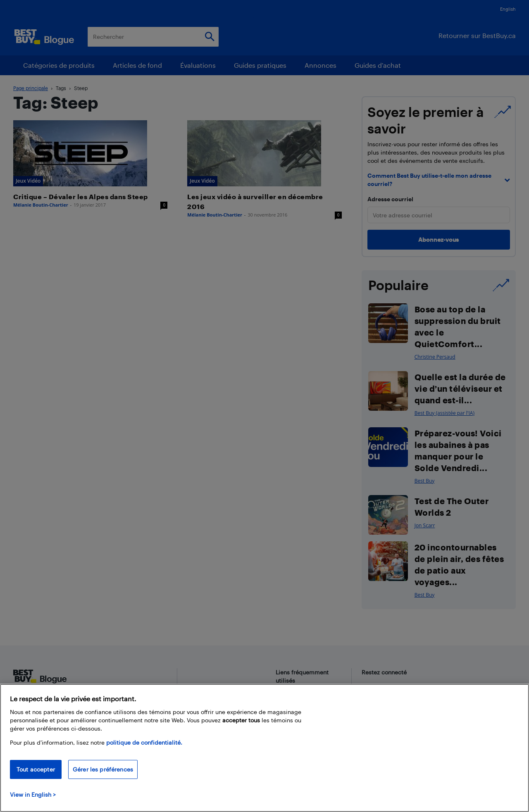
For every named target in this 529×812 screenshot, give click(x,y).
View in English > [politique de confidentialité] (33, 794)
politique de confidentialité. (144, 742)
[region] (264, 748)
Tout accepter (36, 769)
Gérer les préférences (103, 769)
